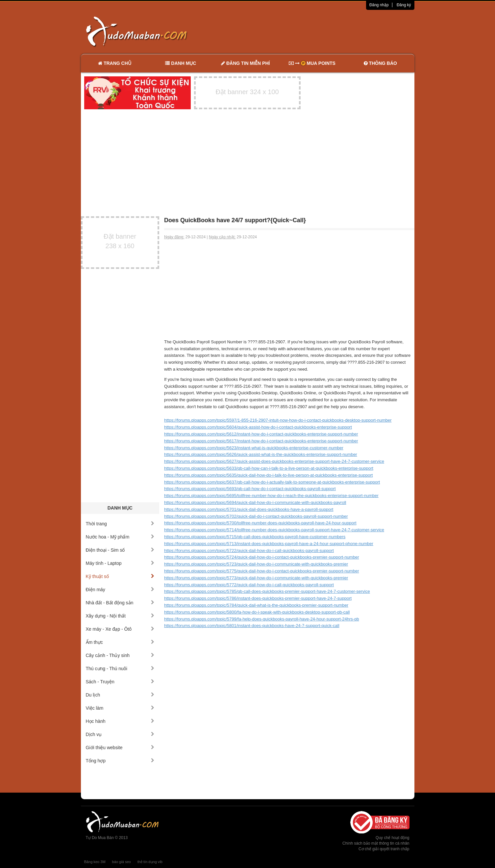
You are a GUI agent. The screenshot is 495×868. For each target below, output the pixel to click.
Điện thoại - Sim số (120, 550)
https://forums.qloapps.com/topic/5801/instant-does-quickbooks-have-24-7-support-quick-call (252, 626)
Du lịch (120, 695)
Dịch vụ (120, 734)
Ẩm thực (120, 642)
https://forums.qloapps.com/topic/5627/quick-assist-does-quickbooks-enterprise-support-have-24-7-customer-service (274, 461)
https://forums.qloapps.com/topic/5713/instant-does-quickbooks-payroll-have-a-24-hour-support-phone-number (269, 544)
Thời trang (120, 524)
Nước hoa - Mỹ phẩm (120, 537)
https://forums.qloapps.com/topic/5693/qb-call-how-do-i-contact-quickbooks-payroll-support (250, 489)
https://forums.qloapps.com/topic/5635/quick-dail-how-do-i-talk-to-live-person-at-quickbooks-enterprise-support (268, 475)
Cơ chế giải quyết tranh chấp (384, 849)
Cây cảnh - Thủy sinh (120, 655)
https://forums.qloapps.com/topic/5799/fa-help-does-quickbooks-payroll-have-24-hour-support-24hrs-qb (262, 619)
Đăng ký (404, 5)
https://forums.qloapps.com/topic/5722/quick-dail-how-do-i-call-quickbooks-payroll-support (249, 551)
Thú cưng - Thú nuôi (120, 669)
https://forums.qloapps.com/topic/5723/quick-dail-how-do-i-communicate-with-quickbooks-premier (256, 564)
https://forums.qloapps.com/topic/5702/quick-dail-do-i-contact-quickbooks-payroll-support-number (256, 516)
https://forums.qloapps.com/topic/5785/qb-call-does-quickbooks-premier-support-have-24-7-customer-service (267, 591)
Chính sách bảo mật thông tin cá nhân (376, 843)
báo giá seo (122, 862)
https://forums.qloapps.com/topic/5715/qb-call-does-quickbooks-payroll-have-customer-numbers (255, 537)
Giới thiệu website (120, 748)
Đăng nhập (379, 5)
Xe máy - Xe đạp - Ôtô (120, 629)
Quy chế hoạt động (392, 838)
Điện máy (120, 590)
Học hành (120, 721)
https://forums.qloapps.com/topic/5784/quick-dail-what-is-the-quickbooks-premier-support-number (256, 605)
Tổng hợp (120, 761)
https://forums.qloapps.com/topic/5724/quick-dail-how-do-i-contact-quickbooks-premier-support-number (261, 557)
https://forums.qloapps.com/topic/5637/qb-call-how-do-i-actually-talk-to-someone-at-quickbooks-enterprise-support (272, 482)
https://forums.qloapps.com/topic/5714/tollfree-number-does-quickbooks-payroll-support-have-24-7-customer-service (274, 530)
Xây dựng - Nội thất (120, 616)
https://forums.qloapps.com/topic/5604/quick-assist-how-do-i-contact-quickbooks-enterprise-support (258, 427)
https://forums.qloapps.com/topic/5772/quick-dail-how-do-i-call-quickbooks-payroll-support (249, 585)
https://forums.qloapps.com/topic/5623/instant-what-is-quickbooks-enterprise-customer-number (254, 448)
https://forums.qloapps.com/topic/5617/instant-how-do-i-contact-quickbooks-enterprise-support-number (261, 441)
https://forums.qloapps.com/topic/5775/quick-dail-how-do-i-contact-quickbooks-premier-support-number (261, 571)
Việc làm (120, 708)
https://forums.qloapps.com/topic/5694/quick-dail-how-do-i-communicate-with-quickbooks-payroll (255, 502)
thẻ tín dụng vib (150, 862)
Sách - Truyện (120, 682)
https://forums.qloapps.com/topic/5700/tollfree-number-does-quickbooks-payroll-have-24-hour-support (260, 523)
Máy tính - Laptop (120, 563)
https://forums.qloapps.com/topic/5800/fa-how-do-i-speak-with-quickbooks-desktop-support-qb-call (257, 612)
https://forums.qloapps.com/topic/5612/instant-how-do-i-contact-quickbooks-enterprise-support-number (261, 434)
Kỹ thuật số (120, 576)
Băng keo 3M (95, 862)
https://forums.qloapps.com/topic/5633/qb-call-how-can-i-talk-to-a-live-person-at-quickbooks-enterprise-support (269, 468)
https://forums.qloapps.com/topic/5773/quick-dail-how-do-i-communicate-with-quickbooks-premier (256, 578)
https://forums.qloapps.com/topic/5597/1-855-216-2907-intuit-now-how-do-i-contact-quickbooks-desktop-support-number (278, 420)
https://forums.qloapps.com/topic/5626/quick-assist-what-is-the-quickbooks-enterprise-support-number (261, 454)
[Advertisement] (317, 31)
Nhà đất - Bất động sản (120, 603)
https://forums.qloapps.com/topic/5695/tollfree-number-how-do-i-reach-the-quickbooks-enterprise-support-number (271, 496)
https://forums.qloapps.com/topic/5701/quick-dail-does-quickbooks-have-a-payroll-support (249, 509)
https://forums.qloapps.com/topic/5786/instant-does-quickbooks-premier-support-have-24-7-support (258, 598)
